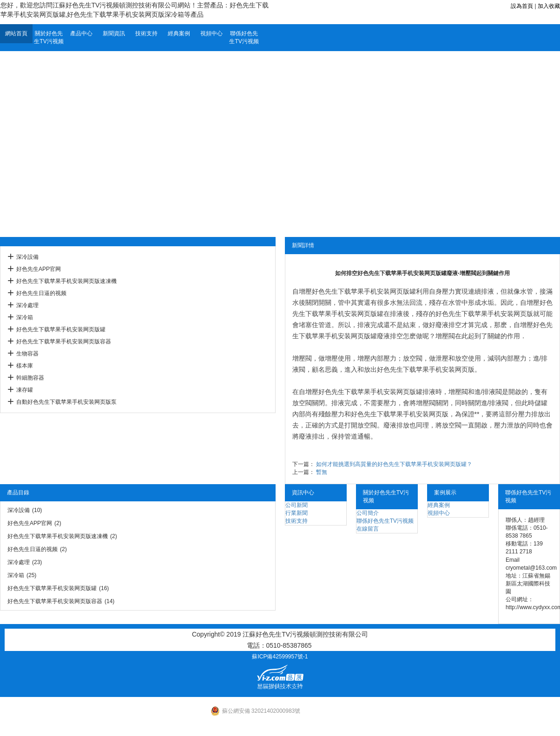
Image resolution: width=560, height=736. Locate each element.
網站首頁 (16, 33)
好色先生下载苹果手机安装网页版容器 (64, 342)
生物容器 (27, 354)
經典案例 (179, 33)
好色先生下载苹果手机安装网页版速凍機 (66, 281)
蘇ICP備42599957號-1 (280, 657)
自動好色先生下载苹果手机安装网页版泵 (66, 402)
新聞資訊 (114, 33)
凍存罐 (25, 390)
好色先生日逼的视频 (41, 293)
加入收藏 (549, 6)
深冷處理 (27, 305)
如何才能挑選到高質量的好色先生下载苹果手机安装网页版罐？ (394, 464)
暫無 (322, 472)
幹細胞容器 (30, 378)
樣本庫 (25, 366)
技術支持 (146, 33)
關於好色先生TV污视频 (49, 37)
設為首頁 (522, 6)
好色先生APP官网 (39, 269)
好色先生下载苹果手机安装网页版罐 (61, 329)
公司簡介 (368, 513)
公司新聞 (296, 505)
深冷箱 (25, 317)
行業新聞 (296, 513)
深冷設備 (27, 257)
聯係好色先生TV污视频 (244, 37)
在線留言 (368, 529)
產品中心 (81, 33)
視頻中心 (211, 33)
